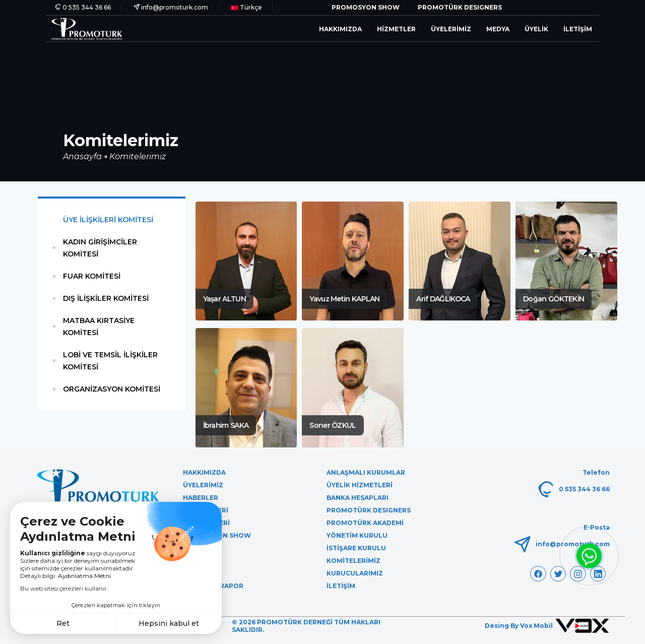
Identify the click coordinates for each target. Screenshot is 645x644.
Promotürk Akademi (365, 523)
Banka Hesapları (358, 498)
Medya (498, 29)
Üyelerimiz (451, 29)
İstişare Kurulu (356, 548)
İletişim (578, 29)
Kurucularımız (355, 573)
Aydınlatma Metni (84, 576)
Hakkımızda (340, 29)
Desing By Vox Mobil (547, 626)
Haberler (201, 498)
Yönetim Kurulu (357, 535)
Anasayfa (83, 156)
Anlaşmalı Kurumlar (366, 472)
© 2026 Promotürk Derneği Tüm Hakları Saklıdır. (306, 626)
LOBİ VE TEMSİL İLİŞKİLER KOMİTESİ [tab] (110, 361)
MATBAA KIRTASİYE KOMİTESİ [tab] (99, 327)
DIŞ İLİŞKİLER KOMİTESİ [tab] (106, 298)
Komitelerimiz (138, 156)
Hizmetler (396, 29)
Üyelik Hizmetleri (360, 485)
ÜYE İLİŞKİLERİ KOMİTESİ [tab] (108, 220)
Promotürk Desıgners (460, 7)
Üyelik (536, 29)
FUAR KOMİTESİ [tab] (92, 276)
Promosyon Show (366, 7)
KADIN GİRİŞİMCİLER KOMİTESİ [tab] (100, 248)
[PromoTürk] (87, 28)
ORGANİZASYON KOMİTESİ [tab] (112, 389)
